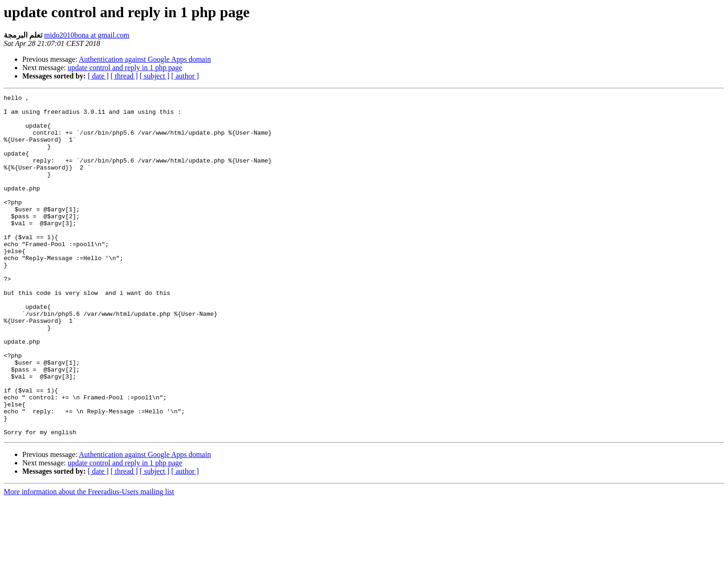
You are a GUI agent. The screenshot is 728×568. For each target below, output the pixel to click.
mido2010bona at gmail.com (87, 35)
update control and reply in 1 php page (125, 68)
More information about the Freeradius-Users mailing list (89, 560)
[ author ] (185, 76)
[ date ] (98, 76)
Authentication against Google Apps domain (145, 59)
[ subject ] (155, 76)
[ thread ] (124, 76)
